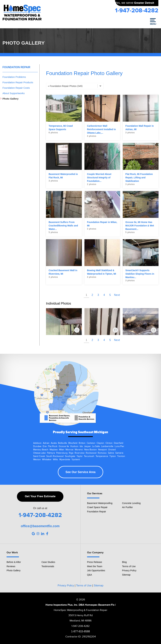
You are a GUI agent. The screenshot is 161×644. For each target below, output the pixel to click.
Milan (62, 450)
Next (117, 295)
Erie (45, 446)
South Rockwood (55, 456)
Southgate (70, 456)
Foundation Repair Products (18, 82)
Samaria (119, 453)
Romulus (102, 453)
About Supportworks (14, 93)
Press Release (95, 562)
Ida (81, 446)
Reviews (11, 566)
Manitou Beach (41, 450)
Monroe (69, 450)
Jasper (87, 446)
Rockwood (91, 453)
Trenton (121, 456)
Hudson (74, 446)
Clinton (109, 443)
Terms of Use (129, 566)
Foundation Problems (14, 77)
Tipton (113, 456)
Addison (37, 443)
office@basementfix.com (40, 526)
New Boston (91, 450)
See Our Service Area (80, 472)
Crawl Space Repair (97, 507)
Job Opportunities (96, 570)
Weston (37, 460)
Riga (71, 453)
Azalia (54, 443)
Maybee (54, 450)
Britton (82, 443)
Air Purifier (127, 507)
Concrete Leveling (131, 503)
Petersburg (62, 453)
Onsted (112, 450)
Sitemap (126, 575)
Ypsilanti (76, 460)
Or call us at (40, 508)
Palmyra (51, 453)
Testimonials (48, 566)
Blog (124, 562)
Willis (55, 460)
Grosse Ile (64, 446)
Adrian (46, 443)
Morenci (79, 450)
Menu (153, 22)
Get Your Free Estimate (40, 496)
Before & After (14, 562)
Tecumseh (89, 456)
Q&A (90, 575)
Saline (111, 453)
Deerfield (119, 443)
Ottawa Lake (39, 453)
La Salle (96, 446)
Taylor (80, 456)
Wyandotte (65, 460)
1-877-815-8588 (80, 631)
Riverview (80, 453)
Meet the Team (95, 566)
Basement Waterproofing (100, 503)
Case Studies (48, 562)
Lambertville (107, 446)
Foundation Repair (16, 67)
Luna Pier (119, 446)
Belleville (63, 443)
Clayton (100, 443)
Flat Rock (53, 446)
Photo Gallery (11, 99)
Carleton (91, 443)
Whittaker (47, 460)
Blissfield (73, 443)
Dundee (37, 446)
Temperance (102, 456)
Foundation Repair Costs (16, 88)
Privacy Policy (129, 570)
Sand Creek (39, 456)
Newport (102, 450)
